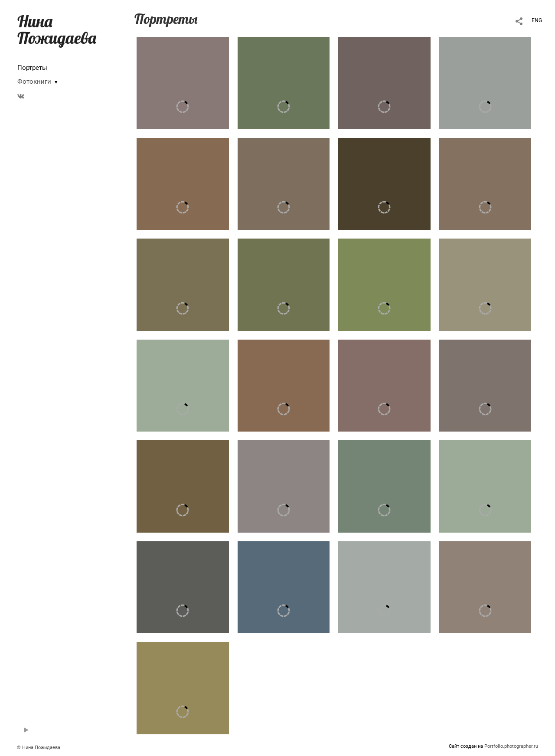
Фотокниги (34, 82)
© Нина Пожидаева (39, 748)
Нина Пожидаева (57, 29)
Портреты (32, 68)
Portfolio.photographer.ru (511, 746)
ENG (537, 20)
